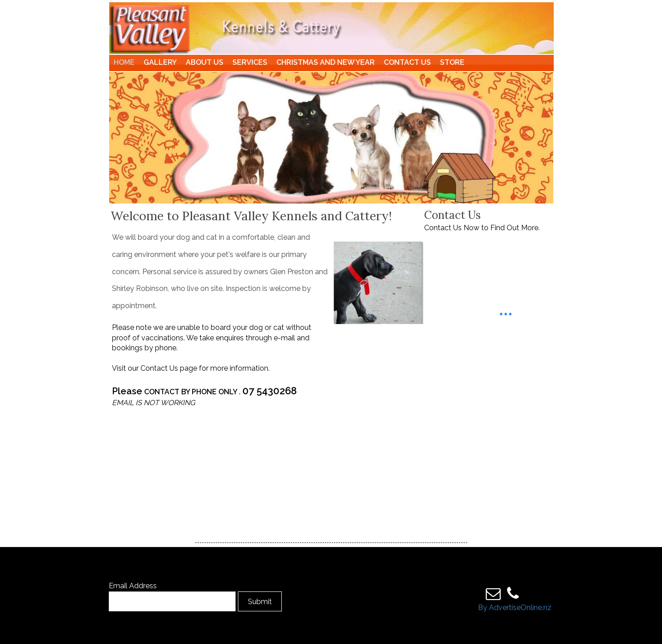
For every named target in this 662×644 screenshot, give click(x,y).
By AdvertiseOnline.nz (515, 608)
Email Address (133, 586)
